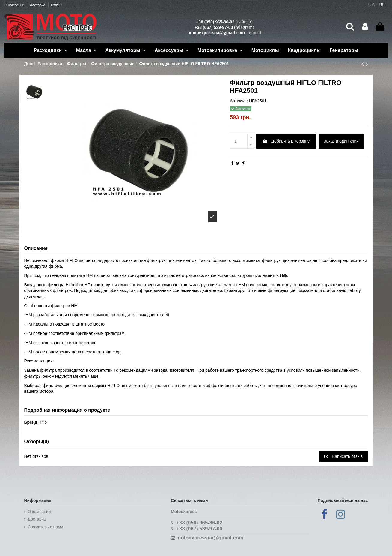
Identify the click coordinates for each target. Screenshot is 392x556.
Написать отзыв (343, 456)
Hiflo (43, 422)
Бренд (31, 422)
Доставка (38, 5)
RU (382, 5)
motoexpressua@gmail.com (217, 33)
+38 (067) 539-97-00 (214, 27)
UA (371, 5)
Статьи (56, 5)
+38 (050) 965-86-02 (215, 22)
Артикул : (239, 101)
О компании (15, 5)
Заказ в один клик (341, 141)
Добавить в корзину (286, 141)
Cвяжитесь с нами (45, 527)
